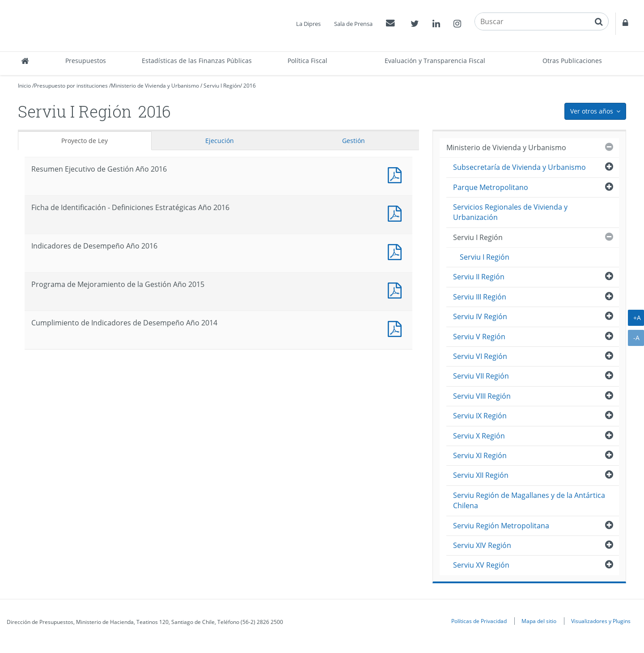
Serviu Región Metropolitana (501, 526)
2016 (250, 86)
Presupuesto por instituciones (71, 86)
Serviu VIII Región (482, 396)
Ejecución (220, 141)
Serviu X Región (479, 436)
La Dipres (308, 24)
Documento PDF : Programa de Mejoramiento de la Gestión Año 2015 (397, 289)
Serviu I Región (222, 86)
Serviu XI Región (480, 455)
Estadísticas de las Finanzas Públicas (197, 61)
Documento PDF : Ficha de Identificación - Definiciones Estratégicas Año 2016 (397, 213)
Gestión (354, 141)
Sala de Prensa (353, 24)
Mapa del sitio (539, 621)
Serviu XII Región (481, 475)
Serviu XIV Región (482, 545)
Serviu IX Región (480, 416)
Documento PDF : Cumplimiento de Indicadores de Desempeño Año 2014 (397, 328)
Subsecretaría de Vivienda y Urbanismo (519, 167)
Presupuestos (86, 61)
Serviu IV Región (480, 316)
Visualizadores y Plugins (601, 621)
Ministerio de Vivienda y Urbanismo (155, 86)
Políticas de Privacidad (479, 621)
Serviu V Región (479, 337)
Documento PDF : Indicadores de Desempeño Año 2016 (397, 251)
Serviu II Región (479, 277)
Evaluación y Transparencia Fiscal (435, 61)
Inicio (24, 86)
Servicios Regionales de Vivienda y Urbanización (510, 212)
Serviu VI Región (480, 356)
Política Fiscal (307, 61)
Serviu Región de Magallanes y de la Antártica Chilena (529, 500)
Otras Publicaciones (572, 61)
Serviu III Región (480, 297)
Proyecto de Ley (85, 141)
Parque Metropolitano (491, 187)
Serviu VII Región (481, 376)
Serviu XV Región (481, 565)
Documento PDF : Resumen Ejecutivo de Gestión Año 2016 (397, 174)
